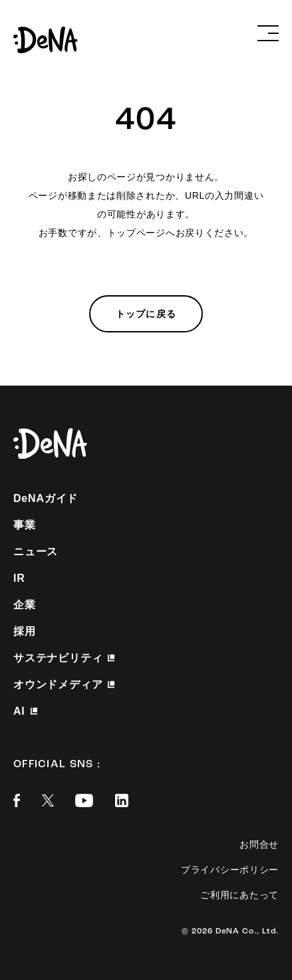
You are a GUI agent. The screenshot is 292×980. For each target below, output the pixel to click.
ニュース (36, 551)
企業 (25, 605)
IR (19, 578)
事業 (25, 525)
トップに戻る (146, 314)
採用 (25, 631)
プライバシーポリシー (230, 870)
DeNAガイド (46, 498)
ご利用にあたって (239, 895)
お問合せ (259, 844)
